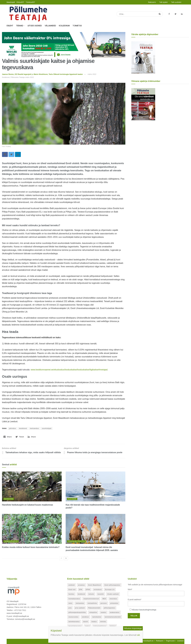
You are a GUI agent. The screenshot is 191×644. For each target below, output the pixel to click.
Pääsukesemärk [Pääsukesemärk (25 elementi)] (94, 608)
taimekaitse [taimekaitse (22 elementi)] (97, 617)
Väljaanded (50, 26)
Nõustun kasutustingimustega (144, 610)
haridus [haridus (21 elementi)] (71, 594)
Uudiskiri (180, 641)
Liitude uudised (35, 26)
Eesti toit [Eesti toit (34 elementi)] (72, 590)
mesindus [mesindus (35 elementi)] (113, 599)
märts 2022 (92, 74)
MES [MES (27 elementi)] (104, 599)
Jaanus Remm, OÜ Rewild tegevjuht (17, 74)
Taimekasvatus (11, 541)
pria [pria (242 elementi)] (70, 608)
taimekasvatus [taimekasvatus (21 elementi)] (74, 622)
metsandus (34, 428)
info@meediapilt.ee (146, 641)
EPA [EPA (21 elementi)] (81, 590)
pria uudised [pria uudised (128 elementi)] (80, 608)
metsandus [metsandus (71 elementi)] (80, 603)
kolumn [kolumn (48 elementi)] (91, 594)
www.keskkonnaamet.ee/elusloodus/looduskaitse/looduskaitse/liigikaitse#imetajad (69, 370)
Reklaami (152, 2)
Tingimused (170, 641)
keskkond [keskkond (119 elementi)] (81, 594)
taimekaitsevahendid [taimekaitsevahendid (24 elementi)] (113, 617)
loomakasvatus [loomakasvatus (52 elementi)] (74, 599)
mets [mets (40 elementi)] (70, 603)
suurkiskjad (47, 428)
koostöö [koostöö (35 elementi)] (101, 594)
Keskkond (9, 499)
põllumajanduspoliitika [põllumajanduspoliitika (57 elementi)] (77, 612)
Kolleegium (64, 26)
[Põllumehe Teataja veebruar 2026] (143, 57)
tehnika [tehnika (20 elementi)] (103, 622)
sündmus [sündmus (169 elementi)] (85, 617)
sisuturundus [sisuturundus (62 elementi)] (73, 617)
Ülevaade (72, 499)
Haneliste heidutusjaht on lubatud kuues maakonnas (27, 505)
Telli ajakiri (163, 2)
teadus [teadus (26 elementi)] (94, 622)
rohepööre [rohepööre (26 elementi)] (93, 612)
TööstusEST (30, 2)
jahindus (13, 428)
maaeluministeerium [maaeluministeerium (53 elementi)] (91, 599)
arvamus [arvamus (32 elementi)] (81, 585)
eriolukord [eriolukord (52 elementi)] (98, 590)
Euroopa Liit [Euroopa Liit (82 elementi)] (110, 590)
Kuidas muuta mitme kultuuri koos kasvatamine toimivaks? (31, 547)
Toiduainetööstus (76, 541)
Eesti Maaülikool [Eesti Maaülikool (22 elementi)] (95, 585)
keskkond (23, 428)
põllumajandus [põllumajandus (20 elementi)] (109, 608)
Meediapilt (11, 2)
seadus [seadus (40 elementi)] (103, 612)
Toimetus (77, 26)
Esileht (10, 26)
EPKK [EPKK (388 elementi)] (88, 590)
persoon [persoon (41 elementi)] (104, 603)
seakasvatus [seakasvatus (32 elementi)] (115, 612)
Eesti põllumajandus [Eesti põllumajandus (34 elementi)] (112, 585)
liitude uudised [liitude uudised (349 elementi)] (113, 594)
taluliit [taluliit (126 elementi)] (86, 622)
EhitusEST (20, 2)
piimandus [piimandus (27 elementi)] (114, 603)
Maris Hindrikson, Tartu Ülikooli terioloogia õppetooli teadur (58, 74)
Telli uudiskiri (176, 2)
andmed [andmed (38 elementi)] (72, 585)
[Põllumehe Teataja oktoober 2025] (143, 104)
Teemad (20, 26)
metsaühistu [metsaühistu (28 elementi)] (92, 603)
